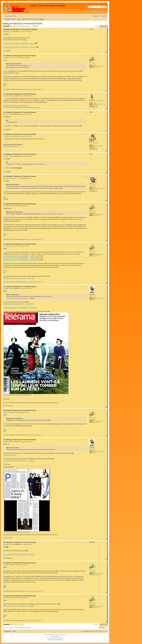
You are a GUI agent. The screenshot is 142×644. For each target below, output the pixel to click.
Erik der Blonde (29, 90)
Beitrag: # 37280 (8, 96)
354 (94, 145)
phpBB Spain (57, 636)
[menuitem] (14, 16)
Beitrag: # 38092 (8, 544)
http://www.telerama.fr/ (10, 455)
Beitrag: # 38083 (8, 288)
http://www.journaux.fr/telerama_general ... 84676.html (19, 554)
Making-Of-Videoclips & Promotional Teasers (22, 24)
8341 (95, 65)
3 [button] (105, 26)
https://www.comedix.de (22, 106)
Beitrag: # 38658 (8, 565)
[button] (107, 26)
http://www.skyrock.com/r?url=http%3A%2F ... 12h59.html (20, 256)
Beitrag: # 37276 (8, 32)
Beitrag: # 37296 (8, 156)
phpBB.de (61, 638)
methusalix (92, 294)
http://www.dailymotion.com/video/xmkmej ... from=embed (20, 308)
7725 (95, 103)
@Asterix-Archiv (10, 107)
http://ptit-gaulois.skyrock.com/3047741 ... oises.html (19, 278)
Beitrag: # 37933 (8, 246)
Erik (90, 62)
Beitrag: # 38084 (8, 412)
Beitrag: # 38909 (8, 598)
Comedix (91, 100)
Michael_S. (92, 184)
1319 (95, 187)
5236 (95, 297)
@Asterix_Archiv (25, 107)
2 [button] (103, 26)
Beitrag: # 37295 (8, 136)
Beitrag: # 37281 (8, 114)
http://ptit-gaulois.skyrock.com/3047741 (17, 298)
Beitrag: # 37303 (8, 206)
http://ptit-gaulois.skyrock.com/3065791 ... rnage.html (19, 606)
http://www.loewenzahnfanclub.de (12, 146)
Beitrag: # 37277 (8, 58)
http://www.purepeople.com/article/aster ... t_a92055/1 (19, 461)
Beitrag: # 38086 (8, 442)
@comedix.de (37, 107)
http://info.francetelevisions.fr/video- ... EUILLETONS (19, 304)
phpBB (50, 635)
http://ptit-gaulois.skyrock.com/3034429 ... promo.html (21, 47)
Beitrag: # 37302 (8, 178)
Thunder (91, 142)
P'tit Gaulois (7, 252)
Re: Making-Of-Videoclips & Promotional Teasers (20, 56)
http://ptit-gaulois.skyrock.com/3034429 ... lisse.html (20, 43)
